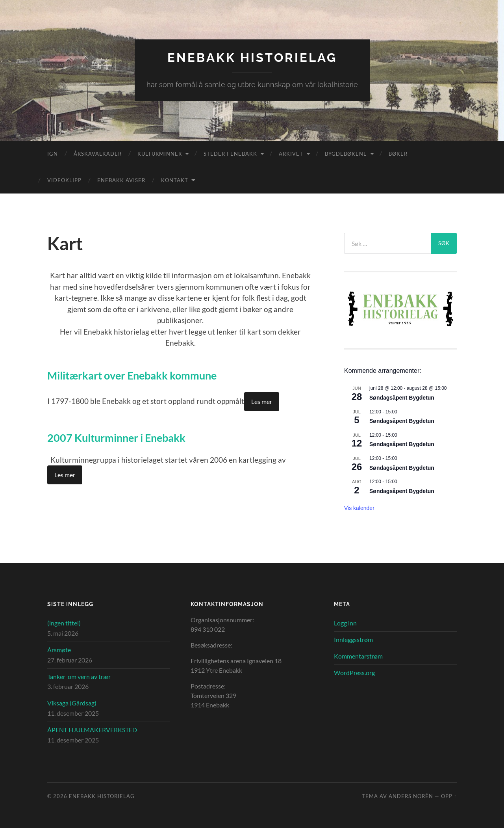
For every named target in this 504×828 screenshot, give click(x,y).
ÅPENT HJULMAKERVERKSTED (92, 729)
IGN (53, 153)
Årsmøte (59, 649)
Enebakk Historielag (252, 57)
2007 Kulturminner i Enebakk (122, 437)
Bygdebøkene (346, 153)
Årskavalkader (98, 153)
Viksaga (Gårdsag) (72, 703)
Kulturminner (160, 153)
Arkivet (291, 153)
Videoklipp (64, 180)
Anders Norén (411, 796)
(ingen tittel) (64, 623)
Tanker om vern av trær (79, 676)
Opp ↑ (449, 796)
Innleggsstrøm (353, 639)
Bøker (398, 153)
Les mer (262, 401)
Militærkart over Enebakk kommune (140, 375)
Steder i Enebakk (230, 153)
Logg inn (345, 623)
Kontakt (175, 180)
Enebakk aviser (121, 180)
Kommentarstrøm (358, 656)
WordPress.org (354, 672)
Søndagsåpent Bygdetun (402, 397)
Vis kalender (359, 508)
